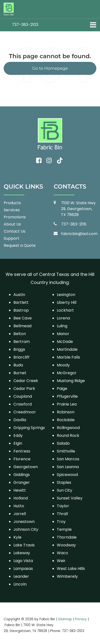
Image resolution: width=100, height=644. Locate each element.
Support (11, 238)
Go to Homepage (50, 68)
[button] (25, 25)
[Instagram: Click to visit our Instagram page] (49, 161)
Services (12, 210)
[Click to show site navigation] (93, 25)
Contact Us (15, 231)
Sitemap (65, 619)
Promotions (15, 217)
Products (12, 203)
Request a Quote (20, 245)
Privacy (81, 619)
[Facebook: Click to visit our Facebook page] (39, 161)
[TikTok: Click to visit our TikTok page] (60, 161)
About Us (12, 224)
